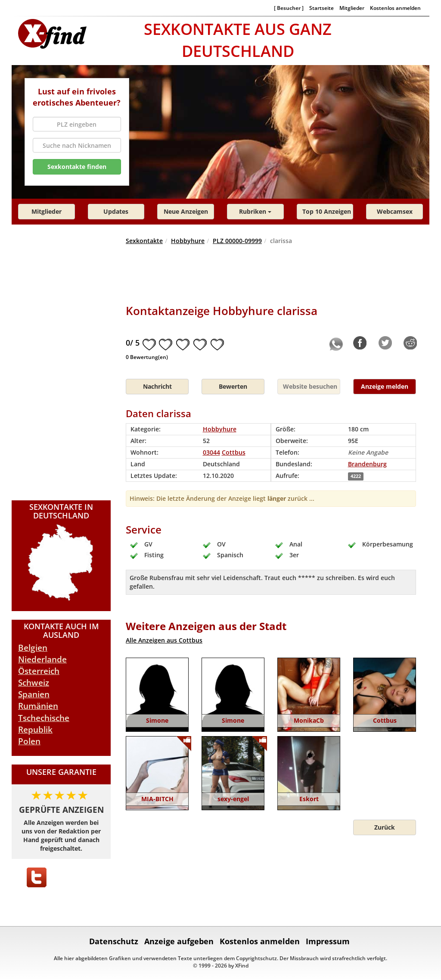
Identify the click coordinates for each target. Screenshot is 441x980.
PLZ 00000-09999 (237, 241)
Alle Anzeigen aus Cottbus (164, 640)
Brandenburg (367, 464)
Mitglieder (352, 8)
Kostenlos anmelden (395, 8)
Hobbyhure (188, 241)
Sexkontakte (144, 241)
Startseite (321, 8)
